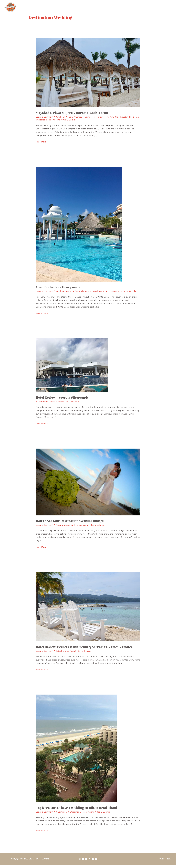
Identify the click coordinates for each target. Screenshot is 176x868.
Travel (96, 291)
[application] (130, 7)
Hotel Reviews (99, 117)
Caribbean (61, 117)
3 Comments (42, 404)
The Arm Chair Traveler (118, 117)
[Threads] (96, 862)
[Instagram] (80, 862)
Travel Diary (141, 7)
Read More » (42, 142)
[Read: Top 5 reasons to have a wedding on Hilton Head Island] (76, 751)
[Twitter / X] (90, 862)
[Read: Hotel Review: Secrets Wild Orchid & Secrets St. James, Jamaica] (88, 609)
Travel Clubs (124, 7)
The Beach (87, 291)
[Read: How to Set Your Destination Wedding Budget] (88, 485)
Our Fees (108, 7)
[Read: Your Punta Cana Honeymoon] (79, 224)
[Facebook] (83, 862)
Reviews (154, 7)
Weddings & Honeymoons (55, 120)
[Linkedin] (86, 862)
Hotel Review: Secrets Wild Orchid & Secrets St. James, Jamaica (85, 650)
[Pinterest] (93, 862)
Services (96, 7)
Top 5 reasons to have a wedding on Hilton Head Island (78, 810)
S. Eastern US (63, 815)
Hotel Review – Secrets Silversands (63, 400)
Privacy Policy (166, 862)
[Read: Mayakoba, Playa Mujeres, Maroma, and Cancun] (88, 72)
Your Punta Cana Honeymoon (59, 287)
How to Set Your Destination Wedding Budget (71, 523)
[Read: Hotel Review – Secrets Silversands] (72, 368)
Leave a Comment (45, 117)
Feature (87, 117)
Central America (75, 117)
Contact (166, 7)
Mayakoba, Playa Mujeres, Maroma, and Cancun (74, 113)
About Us (83, 7)
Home (71, 7)
